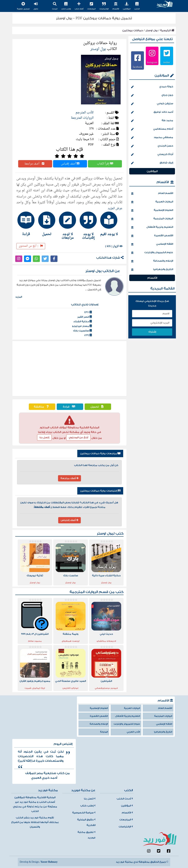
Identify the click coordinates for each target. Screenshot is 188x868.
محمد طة (152, 121)
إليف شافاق (152, 163)
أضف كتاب (79, 6)
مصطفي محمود (152, 138)
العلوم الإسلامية (152, 210)
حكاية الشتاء (83, 322)
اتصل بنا (90, 799)
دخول (36, 6)
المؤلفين (127, 6)
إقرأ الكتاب (105, 164)
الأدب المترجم (85, 113)
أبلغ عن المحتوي (78, 437)
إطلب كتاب (66, 6)
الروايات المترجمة (82, 118)
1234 (88, 335)
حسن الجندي (152, 146)
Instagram (152, 62)
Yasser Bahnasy (49, 862)
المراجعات (91, 6)
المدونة (104, 732)
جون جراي (152, 95)
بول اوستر (151, 30)
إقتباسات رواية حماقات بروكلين (100, 491)
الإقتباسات (104, 6)
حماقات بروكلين (133, 30)
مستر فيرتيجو (82, 326)
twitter (167, 62)
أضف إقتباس (70, 164)
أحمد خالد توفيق (152, 112)
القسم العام (152, 194)
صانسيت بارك (82, 331)
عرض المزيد (115, 208)
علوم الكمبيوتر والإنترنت (152, 253)
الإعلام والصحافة (152, 261)
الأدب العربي (133, 732)
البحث (55, 6)
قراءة (70, 407)
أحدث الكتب (125, 799)
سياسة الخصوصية (84, 813)
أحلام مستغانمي (152, 129)
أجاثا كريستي (152, 155)
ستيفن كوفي (152, 104)
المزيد (19, 297)
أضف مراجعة (35, 164)
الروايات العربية (152, 202)
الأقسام (116, 6)
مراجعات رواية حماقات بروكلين (100, 453)
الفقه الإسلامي (152, 244)
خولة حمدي (152, 87)
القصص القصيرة (152, 236)
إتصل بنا (44, 437)
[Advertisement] (69, 369)
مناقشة (42, 407)
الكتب (137, 6)
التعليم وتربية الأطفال (152, 227)
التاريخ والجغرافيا (152, 270)
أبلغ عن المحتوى (31, 246)
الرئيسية (167, 30)
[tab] (111, 224)
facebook (137, 67)
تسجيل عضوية (23, 6)
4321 (88, 312)
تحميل (98, 407)
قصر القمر (85, 317)
